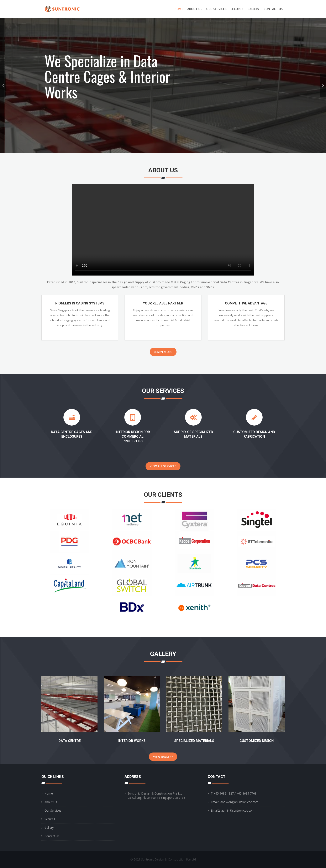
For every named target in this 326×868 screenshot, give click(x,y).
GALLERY (253, 9)
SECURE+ (237, 9)
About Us (51, 802)
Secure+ (50, 819)
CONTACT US (273, 9)
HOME (179, 9)
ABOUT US (195, 9)
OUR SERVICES (216, 9)
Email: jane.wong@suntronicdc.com (235, 802)
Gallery (49, 828)
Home (49, 793)
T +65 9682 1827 (222, 793)
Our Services (53, 810)
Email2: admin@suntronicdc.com (233, 810)
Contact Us (52, 836)
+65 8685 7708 (246, 793)
